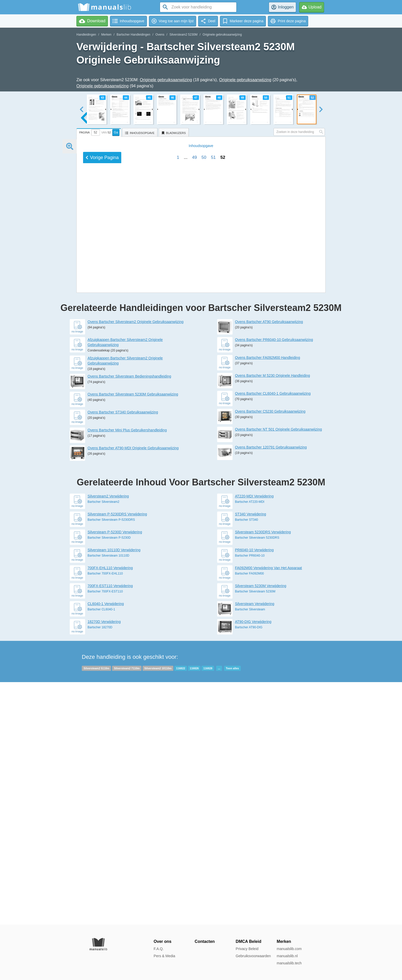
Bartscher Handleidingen (133, 35)
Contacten (205, 941)
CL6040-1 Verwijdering (106, 846)
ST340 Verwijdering (251, 757)
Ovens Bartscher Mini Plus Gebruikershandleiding (127, 673)
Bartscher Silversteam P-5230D (109, 780)
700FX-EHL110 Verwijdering (110, 810)
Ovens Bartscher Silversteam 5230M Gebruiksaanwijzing (133, 637)
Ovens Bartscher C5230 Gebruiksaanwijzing (270, 654)
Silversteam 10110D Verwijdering (114, 793)
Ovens (160, 35)
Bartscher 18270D (100, 870)
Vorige (102, 502)
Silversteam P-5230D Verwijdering (115, 775)
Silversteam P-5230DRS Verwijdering (117, 757)
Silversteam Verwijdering (255, 846)
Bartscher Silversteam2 (104, 744)
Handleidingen (86, 35)
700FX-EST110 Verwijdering (110, 828)
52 (223, 502)
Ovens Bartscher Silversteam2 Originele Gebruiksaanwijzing (136, 564)
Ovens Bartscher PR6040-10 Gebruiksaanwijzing (274, 582)
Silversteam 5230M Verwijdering (261, 828)
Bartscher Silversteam (250, 852)
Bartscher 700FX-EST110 (105, 834)
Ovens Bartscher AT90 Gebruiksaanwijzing (269, 564)
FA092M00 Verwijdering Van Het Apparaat (269, 810)
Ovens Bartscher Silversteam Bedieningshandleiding (129, 619)
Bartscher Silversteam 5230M (255, 834)
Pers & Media (164, 956)
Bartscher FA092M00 (250, 816)
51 (213, 502)
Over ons (162, 941)
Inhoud (201, 491)
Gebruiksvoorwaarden (253, 956)
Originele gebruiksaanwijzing (222, 35)
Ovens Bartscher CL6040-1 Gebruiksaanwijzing (273, 636)
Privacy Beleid (247, 949)
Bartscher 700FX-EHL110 (105, 816)
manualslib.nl (287, 956)
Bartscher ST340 (247, 762)
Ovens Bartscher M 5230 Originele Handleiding (273, 618)
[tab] (99, 132)
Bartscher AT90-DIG (249, 870)
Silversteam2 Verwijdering (108, 739)
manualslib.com (289, 949)
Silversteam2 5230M (183, 35)
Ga (116, 132)
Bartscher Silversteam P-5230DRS (111, 762)
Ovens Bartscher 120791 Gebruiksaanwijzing (271, 690)
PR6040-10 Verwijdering (254, 793)
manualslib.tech (289, 963)
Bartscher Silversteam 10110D (109, 798)
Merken (106, 35)
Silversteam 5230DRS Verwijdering (263, 775)
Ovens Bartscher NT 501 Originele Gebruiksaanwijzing (279, 672)
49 (194, 502)
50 (204, 502)
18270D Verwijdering (104, 864)
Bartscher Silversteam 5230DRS (257, 780)
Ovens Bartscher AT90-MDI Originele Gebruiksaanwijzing (133, 691)
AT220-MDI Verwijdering (254, 739)
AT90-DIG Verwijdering (253, 864)
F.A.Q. (159, 949)
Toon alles (232, 911)
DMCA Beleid (248, 941)
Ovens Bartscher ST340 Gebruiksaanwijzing (123, 655)
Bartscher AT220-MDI (250, 744)
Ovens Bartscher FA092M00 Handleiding (268, 600)
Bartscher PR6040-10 (250, 798)
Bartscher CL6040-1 (101, 852)
